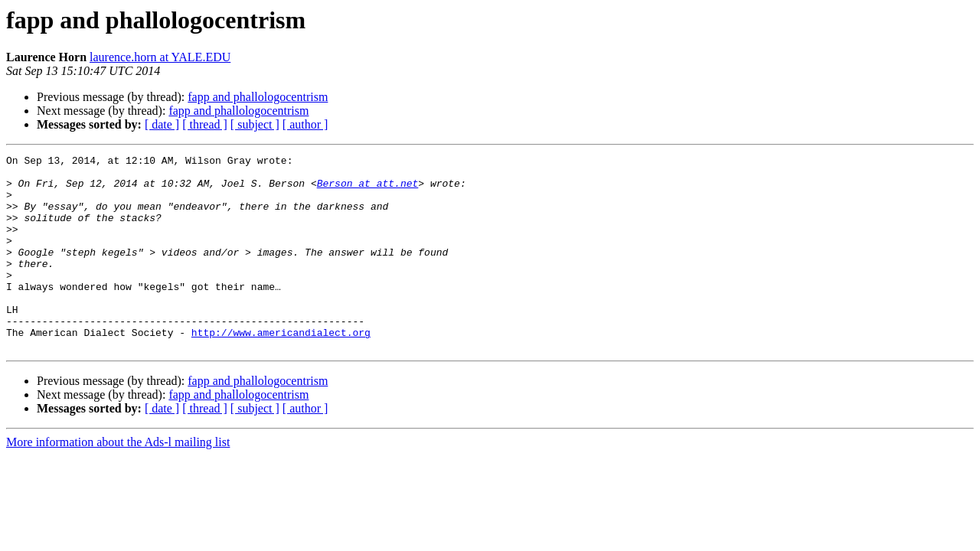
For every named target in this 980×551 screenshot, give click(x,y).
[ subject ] (255, 124)
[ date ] (162, 124)
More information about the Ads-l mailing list (118, 481)
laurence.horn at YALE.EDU (160, 57)
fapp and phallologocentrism (258, 97)
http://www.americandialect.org (281, 369)
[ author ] (305, 124)
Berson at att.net (368, 190)
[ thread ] (205, 124)
